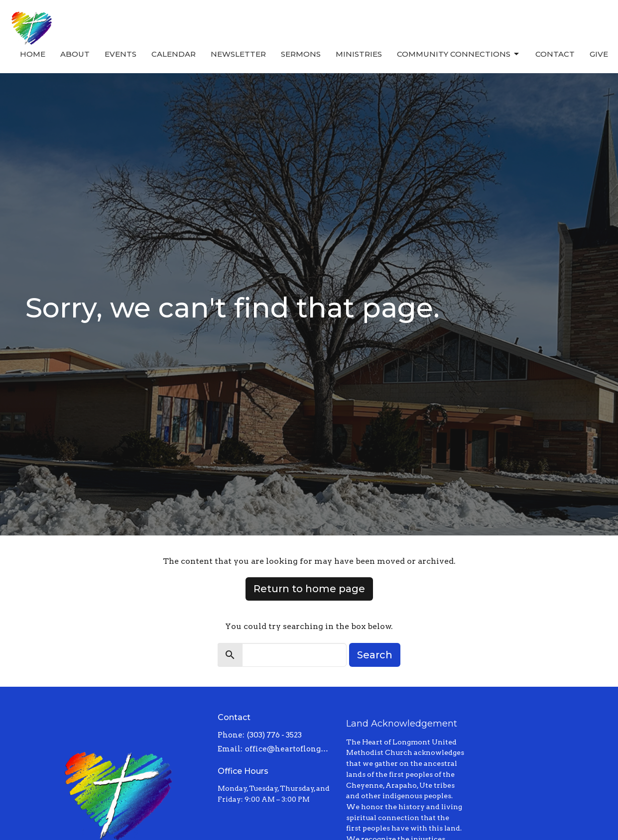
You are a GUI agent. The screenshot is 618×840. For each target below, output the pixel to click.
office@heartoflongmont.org (291, 749)
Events (121, 54)
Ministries (359, 54)
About (75, 54)
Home (33, 54)
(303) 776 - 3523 (274, 735)
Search (375, 655)
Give (599, 54)
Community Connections (459, 54)
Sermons (301, 54)
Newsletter (238, 54)
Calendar (174, 54)
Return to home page (309, 589)
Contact (555, 54)
